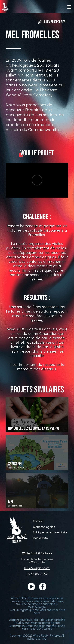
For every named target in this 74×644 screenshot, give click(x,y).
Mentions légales (44, 527)
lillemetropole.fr (54, 22)
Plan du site (40, 538)
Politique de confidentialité (50, 532)
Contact (38, 521)
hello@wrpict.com (37, 568)
